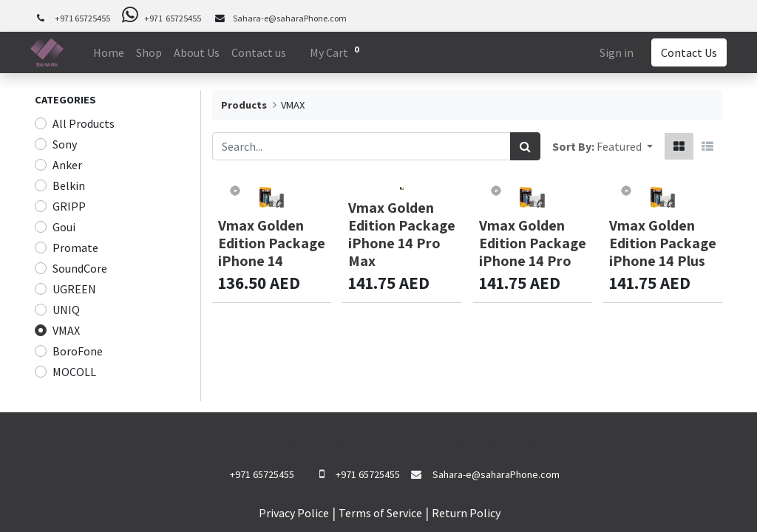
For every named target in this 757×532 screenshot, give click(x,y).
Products (244, 105)
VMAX (66, 330)
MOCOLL (74, 372)
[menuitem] (113, 52)
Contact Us (685, 52)
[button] (625, 146)
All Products (84, 123)
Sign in (612, 52)
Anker (67, 165)
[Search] (525, 146)
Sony (65, 144)
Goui (64, 227)
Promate (75, 248)
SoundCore (80, 268)
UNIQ (66, 310)
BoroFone (78, 351)
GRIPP (69, 206)
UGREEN (74, 289)
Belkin (69, 185)
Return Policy (466, 513)
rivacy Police (298, 513)
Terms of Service (380, 513)
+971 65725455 (82, 18)
